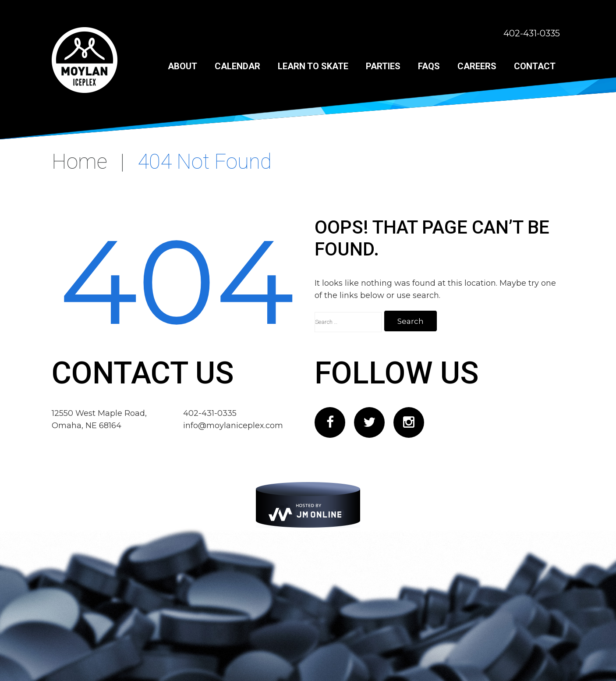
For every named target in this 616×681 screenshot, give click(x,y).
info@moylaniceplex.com (233, 426)
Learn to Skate (313, 66)
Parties (383, 66)
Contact (535, 66)
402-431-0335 (532, 33)
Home (80, 161)
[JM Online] (308, 505)
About (182, 66)
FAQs (429, 66)
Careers (477, 66)
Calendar (237, 66)
